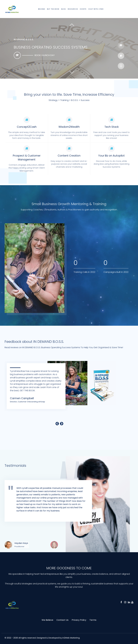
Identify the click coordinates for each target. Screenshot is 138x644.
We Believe (47, 620)
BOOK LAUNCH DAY (45, 55)
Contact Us (62, 620)
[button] (72, 72)
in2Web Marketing (71, 638)
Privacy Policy (79, 620)
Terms (93, 620)
